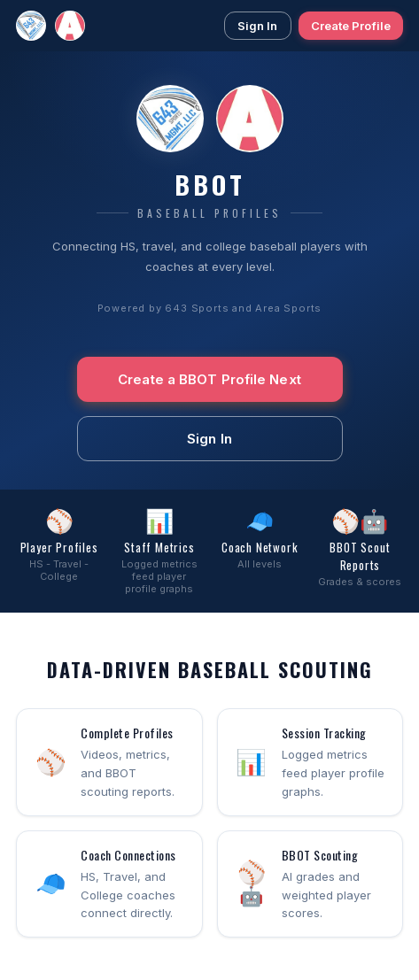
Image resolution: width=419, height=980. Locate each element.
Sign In (258, 26)
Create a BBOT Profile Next (209, 379)
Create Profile (351, 26)
